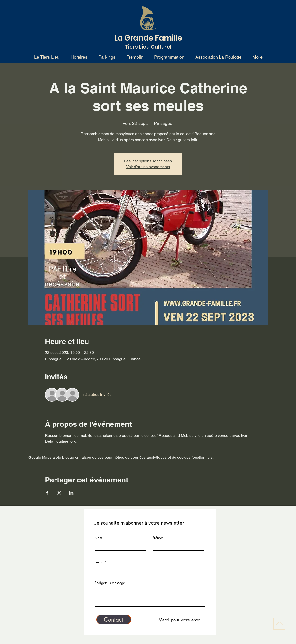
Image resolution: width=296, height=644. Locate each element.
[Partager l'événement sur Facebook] (47, 493)
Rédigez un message (110, 583)
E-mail (99, 562)
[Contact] (114, 620)
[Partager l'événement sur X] (59, 493)
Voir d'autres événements (148, 167)
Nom (98, 538)
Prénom (158, 538)
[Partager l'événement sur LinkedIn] (71, 493)
